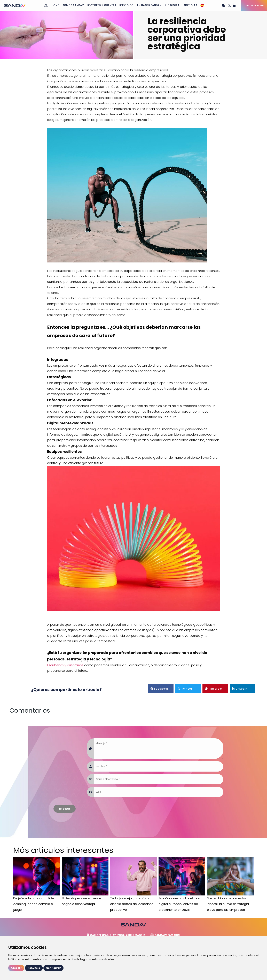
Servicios (126, 5)
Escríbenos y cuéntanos (65, 665)
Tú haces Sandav (149, 5)
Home (55, 5)
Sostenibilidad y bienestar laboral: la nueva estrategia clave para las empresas (228, 904)
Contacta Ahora (254, 5)
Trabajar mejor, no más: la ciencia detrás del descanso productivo (132, 904)
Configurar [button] (53, 968)
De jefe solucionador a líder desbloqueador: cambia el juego (34, 904)
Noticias (191, 5)
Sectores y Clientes (102, 5)
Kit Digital (173, 5)
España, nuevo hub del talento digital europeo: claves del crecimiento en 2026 (182, 904)
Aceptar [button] (16, 968)
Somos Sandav (73, 5)
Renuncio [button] (34, 968)
